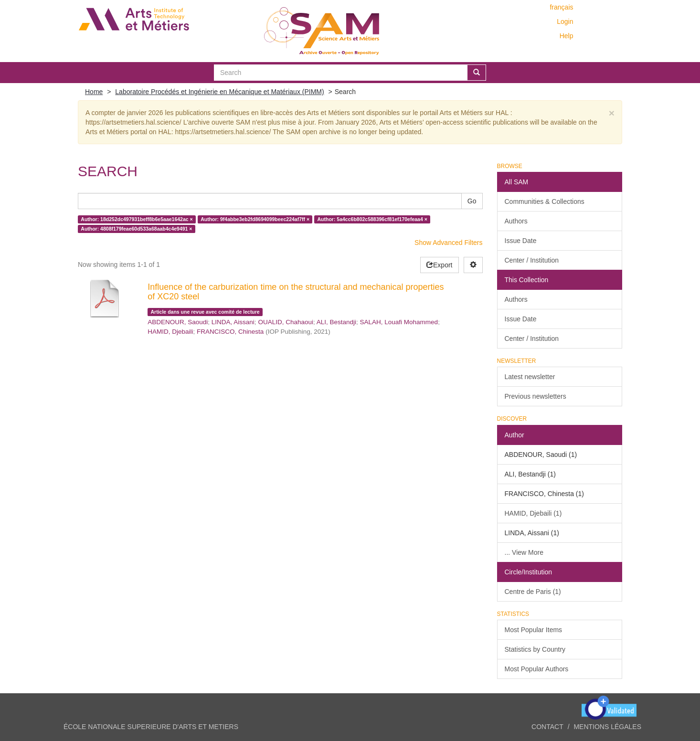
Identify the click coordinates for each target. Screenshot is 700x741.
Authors (516, 221)
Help (567, 36)
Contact (547, 727)
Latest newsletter (530, 377)
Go (472, 201)
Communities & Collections (545, 201)
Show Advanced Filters (448, 243)
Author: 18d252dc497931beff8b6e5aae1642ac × (137, 219)
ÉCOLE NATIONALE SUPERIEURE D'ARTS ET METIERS (151, 727)
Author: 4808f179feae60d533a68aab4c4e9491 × (136, 229)
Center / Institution (532, 260)
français (561, 7)
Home (94, 92)
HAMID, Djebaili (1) (533, 513)
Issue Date (521, 241)
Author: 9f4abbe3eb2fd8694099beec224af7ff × (255, 219)
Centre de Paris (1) (533, 592)
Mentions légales (607, 727)
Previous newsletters (536, 396)
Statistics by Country (535, 649)
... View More (524, 552)
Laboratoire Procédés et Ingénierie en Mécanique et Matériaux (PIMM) (219, 92)
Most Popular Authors (537, 669)
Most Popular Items (534, 630)
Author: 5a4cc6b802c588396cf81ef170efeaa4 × (372, 219)
